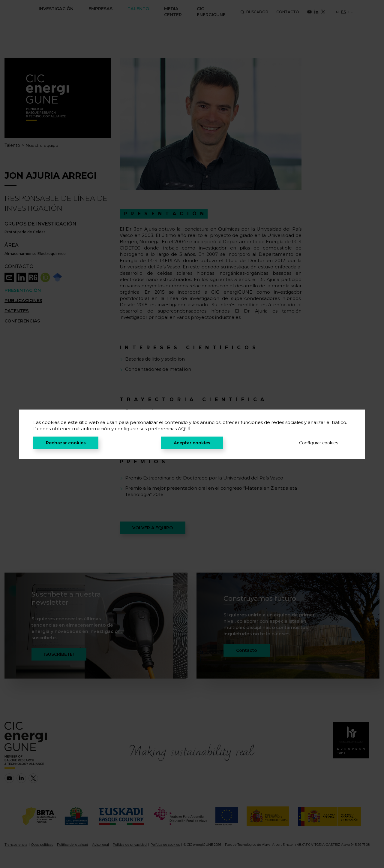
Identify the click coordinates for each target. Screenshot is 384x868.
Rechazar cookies (66, 443)
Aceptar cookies (192, 443)
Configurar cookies (319, 443)
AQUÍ (184, 429)
